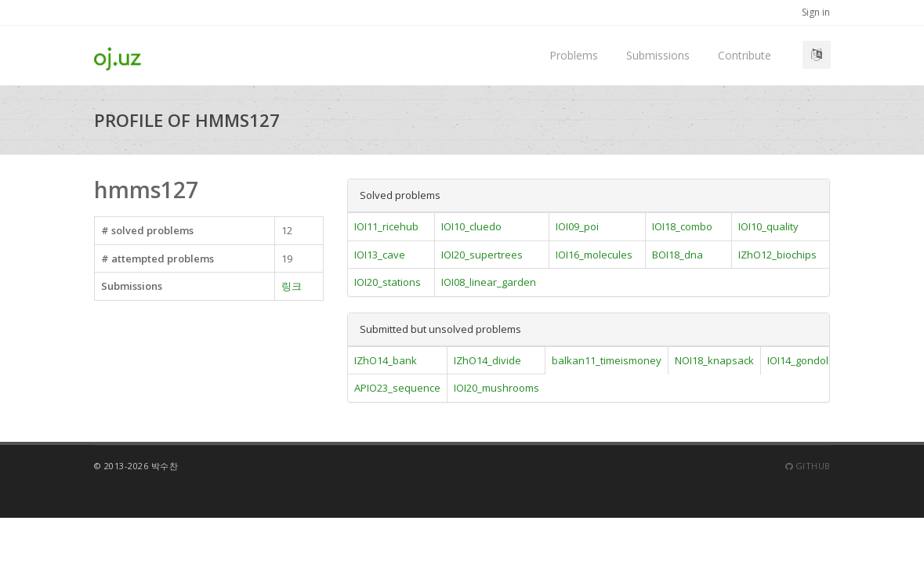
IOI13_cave (380, 255)
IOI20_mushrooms (496, 388)
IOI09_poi (577, 226)
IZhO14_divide (487, 360)
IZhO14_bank (386, 360)
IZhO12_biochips (777, 255)
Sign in (816, 12)
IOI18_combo (682, 226)
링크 (292, 286)
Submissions (658, 55)
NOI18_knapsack (714, 360)
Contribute (745, 55)
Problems (574, 55)
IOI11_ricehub (386, 226)
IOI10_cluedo (471, 226)
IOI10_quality (768, 226)
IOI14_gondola (801, 360)
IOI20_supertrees (482, 255)
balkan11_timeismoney (607, 360)
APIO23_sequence (397, 388)
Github (808, 466)
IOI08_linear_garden (489, 282)
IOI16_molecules (594, 255)
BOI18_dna (678, 255)
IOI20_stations (388, 282)
